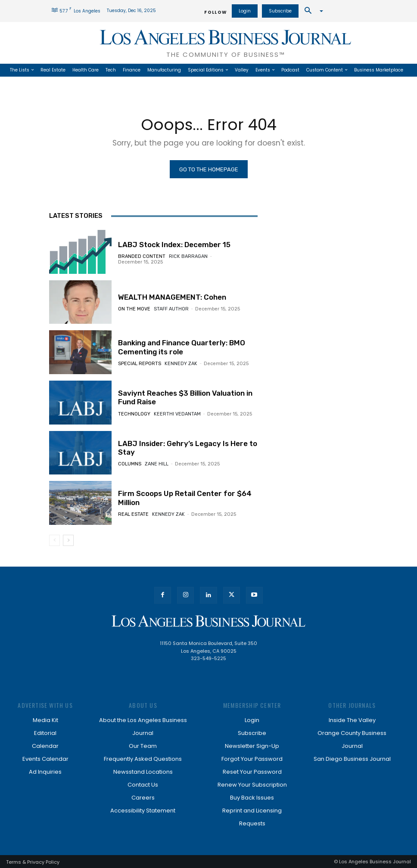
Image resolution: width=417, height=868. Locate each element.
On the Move (134, 309)
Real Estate (133, 514)
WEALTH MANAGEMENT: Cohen (172, 297)
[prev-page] (54, 540)
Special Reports (140, 364)
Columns (130, 464)
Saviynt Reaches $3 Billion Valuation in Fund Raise (185, 397)
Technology (134, 414)
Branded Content (142, 256)
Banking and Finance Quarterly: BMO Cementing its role (182, 347)
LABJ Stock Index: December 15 (174, 245)
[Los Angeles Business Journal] (208, 621)
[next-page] (68, 540)
